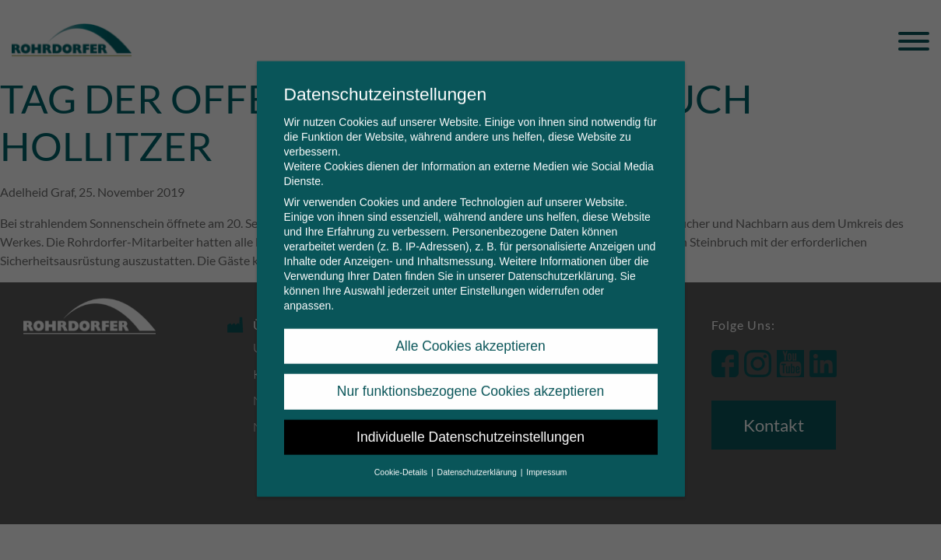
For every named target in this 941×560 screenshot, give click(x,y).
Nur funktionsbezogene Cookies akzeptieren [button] (470, 380)
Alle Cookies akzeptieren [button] (470, 334)
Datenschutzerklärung (560, 264)
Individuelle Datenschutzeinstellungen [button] (470, 425)
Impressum (546, 460)
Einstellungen (493, 279)
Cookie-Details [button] (402, 460)
